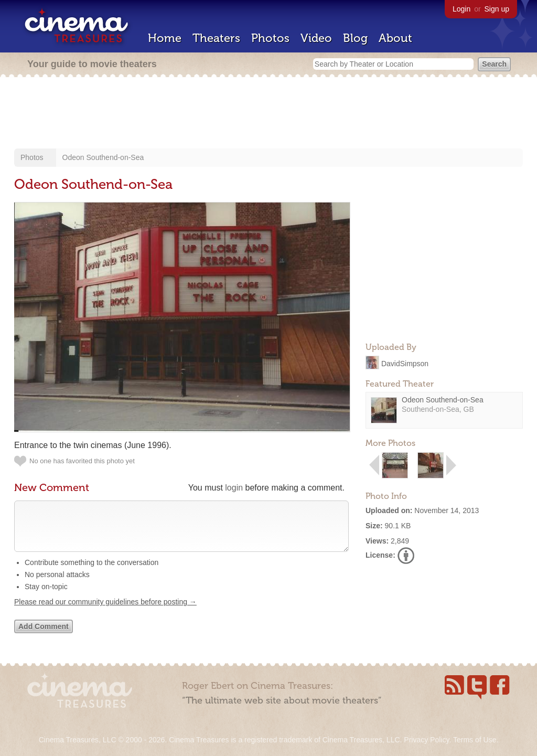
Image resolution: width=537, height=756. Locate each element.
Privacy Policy (426, 740)
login (234, 488)
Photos (270, 38)
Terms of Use (475, 740)
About (395, 38)
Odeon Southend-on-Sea (103, 157)
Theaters (216, 38)
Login (461, 9)
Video (316, 38)
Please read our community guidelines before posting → (105, 612)
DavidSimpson (405, 363)
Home (165, 38)
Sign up (497, 9)
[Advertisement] (268, 114)
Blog (355, 38)
